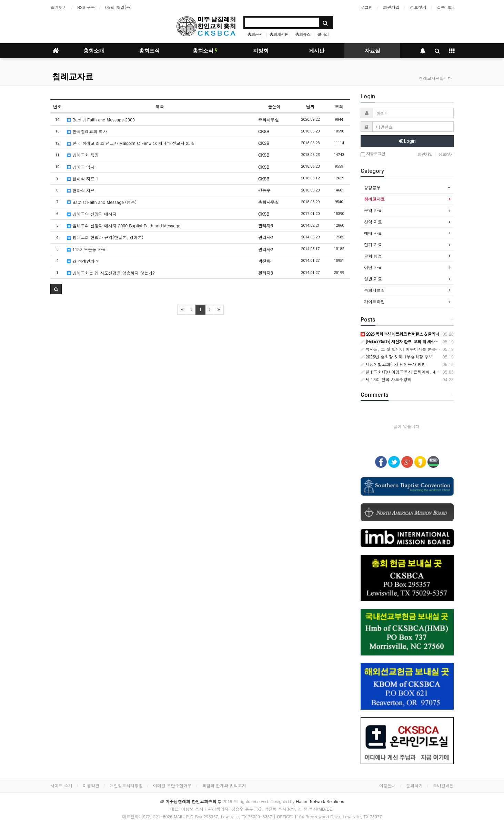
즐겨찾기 (59, 7)
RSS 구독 (86, 7)
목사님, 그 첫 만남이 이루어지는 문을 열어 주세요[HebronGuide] (425, 349)
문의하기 (414, 785)
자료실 (372, 51)
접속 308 (445, 7)
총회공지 (255, 34)
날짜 (310, 106)
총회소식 (205, 51)
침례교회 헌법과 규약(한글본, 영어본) (105, 237)
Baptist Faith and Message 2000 (101, 120)
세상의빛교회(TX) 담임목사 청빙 (393, 364)
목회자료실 (374, 290)
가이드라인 (374, 301)
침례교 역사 (81, 167)
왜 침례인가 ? (83, 261)
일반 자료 (373, 279)
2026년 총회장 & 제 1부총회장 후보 (397, 357)
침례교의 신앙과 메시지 (92, 214)
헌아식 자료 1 (83, 179)
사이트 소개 (61, 785)
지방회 (261, 51)
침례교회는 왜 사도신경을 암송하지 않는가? (111, 273)
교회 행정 (373, 256)
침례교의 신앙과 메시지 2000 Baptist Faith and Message (124, 225)
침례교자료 (73, 77)
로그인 (366, 7)
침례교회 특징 (83, 155)
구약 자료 (373, 210)
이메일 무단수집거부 (172, 785)
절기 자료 (373, 244)
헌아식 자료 (81, 190)
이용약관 (91, 785)
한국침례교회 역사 (87, 131)
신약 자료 (373, 222)
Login (407, 141)
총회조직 (149, 51)
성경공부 (372, 187)
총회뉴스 (303, 34)
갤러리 (323, 34)
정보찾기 (418, 7)
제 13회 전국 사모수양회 (386, 379)
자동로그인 (373, 154)
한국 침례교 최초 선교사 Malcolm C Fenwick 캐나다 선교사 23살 (131, 143)
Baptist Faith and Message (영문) (102, 202)
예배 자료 (373, 233)
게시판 (317, 51)
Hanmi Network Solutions (320, 801)
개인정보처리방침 (126, 785)
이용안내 (387, 785)
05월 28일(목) (118, 7)
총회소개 (94, 51)
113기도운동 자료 (86, 249)
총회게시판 (279, 34)
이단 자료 (373, 267)
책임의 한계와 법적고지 (224, 785)
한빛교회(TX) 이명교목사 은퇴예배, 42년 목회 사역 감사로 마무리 (425, 372)
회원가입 (391, 7)
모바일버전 (443, 785)
